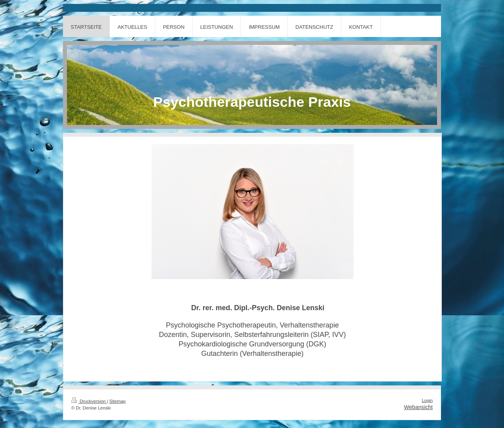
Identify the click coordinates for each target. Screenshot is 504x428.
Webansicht (418, 407)
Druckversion (89, 401)
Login (427, 400)
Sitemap (118, 401)
